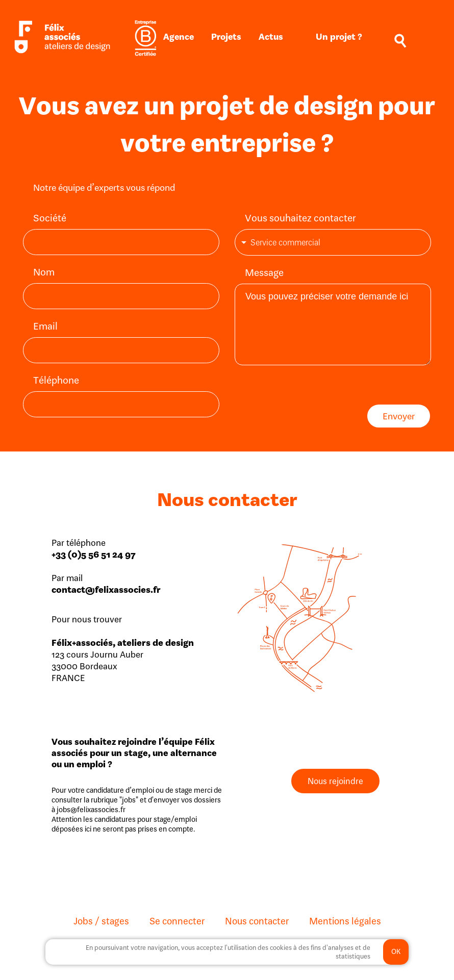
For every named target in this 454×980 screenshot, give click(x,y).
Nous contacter (257, 920)
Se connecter (177, 920)
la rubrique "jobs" (111, 799)
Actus (271, 37)
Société (50, 218)
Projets (226, 37)
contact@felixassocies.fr (106, 588)
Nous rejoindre (335, 780)
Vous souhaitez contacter (300, 218)
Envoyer (399, 415)
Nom (44, 272)
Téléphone (56, 380)
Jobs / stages (101, 920)
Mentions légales (345, 920)
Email (45, 326)
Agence (179, 37)
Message (264, 271)
